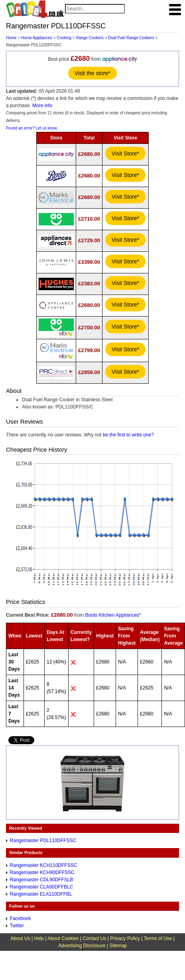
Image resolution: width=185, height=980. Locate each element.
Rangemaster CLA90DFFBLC (42, 887)
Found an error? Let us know (31, 128)
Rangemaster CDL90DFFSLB (42, 880)
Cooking (64, 38)
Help (39, 938)
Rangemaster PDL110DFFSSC (43, 841)
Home (11, 38)
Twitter (17, 926)
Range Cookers (90, 38)
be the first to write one (127, 435)
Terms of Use (158, 938)
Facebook (21, 918)
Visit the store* (92, 73)
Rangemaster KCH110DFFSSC (44, 865)
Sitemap (118, 946)
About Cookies (63, 938)
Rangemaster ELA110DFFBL (41, 894)
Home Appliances (37, 38)
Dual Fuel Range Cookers (131, 38)
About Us (20, 938)
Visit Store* (125, 153)
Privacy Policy (125, 938)
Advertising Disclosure (82, 946)
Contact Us (94, 938)
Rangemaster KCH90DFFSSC (42, 872)
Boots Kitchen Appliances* (113, 615)
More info (42, 106)
